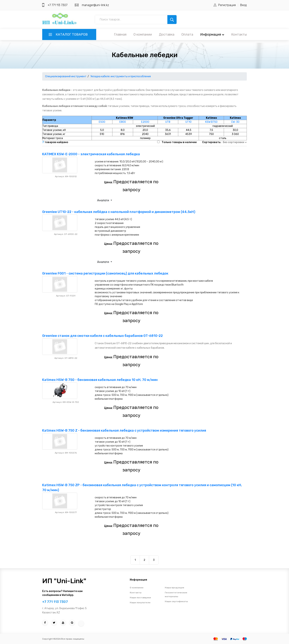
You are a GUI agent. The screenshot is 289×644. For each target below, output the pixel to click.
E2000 (145, 122)
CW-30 (235, 122)
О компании (143, 34)
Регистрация (227, 5)
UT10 (188, 122)
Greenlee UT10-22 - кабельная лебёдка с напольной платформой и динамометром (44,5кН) (119, 212)
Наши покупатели (140, 603)
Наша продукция (174, 588)
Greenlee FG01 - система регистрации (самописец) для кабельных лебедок (105, 273)
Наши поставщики (140, 598)
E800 (123, 122)
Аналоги (103, 200)
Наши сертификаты (176, 601)
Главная (120, 34)
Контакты (239, 34)
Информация (212, 34)
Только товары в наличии (179, 142)
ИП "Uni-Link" (64, 581)
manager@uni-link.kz (95, 5)
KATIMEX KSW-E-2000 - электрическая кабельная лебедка (91, 154)
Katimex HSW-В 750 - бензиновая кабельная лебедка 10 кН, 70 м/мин (100, 380)
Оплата (187, 34)
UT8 (168, 122)
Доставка (167, 34)
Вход (243, 5)
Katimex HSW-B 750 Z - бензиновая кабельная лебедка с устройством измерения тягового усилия (124, 431)
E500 (102, 122)
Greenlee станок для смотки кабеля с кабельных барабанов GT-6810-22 (102, 336)
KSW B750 (211, 122)
